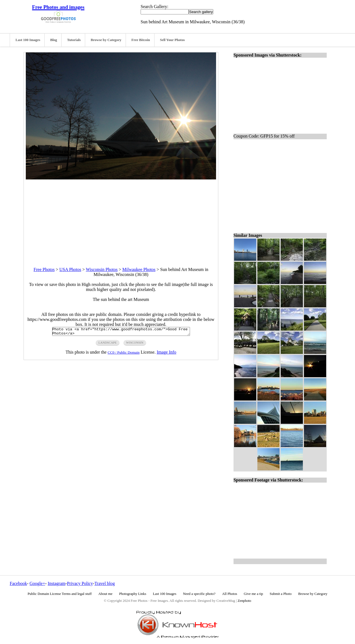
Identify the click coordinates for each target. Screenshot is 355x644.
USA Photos (70, 269)
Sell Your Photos (173, 40)
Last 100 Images (28, 40)
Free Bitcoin (141, 40)
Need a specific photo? (199, 594)
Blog (54, 40)
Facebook (18, 583)
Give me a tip (253, 594)
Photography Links (133, 594)
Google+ (37, 583)
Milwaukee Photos (139, 269)
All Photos (230, 594)
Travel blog (105, 583)
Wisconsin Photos (102, 269)
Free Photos (44, 269)
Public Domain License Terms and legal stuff (60, 594)
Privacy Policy (80, 583)
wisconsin (135, 344)
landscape (108, 344)
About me (106, 594)
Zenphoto (244, 601)
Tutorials (74, 40)
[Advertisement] (121, 218)
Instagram (57, 583)
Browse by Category (106, 40)
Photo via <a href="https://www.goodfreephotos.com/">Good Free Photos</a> (121, 332)
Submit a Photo (281, 594)
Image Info (167, 354)
